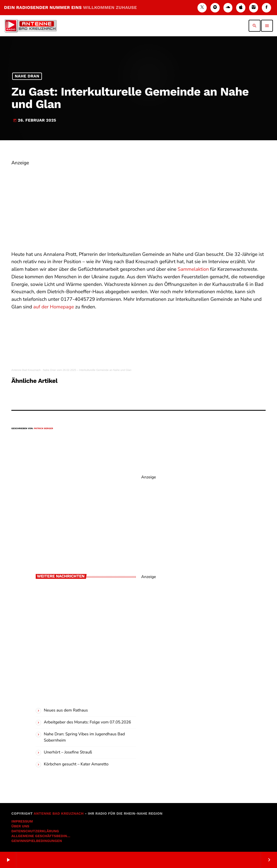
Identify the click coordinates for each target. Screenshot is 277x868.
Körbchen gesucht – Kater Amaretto (76, 764)
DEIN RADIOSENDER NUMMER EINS (70, 7)
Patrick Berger (44, 428)
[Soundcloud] (228, 8)
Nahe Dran (27, 76)
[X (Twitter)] (202, 8)
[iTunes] (241, 8)
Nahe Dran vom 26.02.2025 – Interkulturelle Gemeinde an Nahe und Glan (87, 370)
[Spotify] (215, 8)
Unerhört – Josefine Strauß (68, 752)
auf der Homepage (54, 307)
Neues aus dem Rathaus (66, 710)
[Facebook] (266, 8)
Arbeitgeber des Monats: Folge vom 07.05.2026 (87, 722)
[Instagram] (254, 8)
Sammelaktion (193, 269)
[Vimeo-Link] (31, 26)
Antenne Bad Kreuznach (26, 370)
